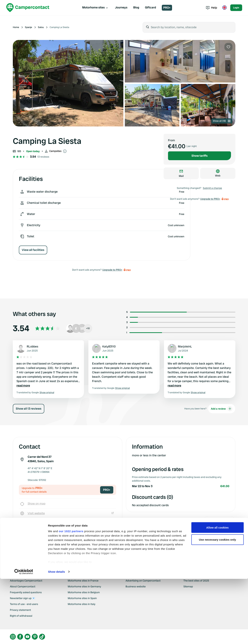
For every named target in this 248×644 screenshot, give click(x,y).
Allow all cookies (218, 593)
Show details (56, 637)
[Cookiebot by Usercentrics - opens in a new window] (24, 637)
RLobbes (32, 346)
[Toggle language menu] (224, 8)
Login (236, 8)
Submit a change (212, 188)
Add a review (222, 409)
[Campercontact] (28, 8)
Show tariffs (199, 156)
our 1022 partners (71, 596)
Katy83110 (109, 346)
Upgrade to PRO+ (112, 270)
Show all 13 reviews (29, 409)
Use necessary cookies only (218, 605)
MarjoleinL (185, 346)
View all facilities (33, 250)
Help (211, 8)
